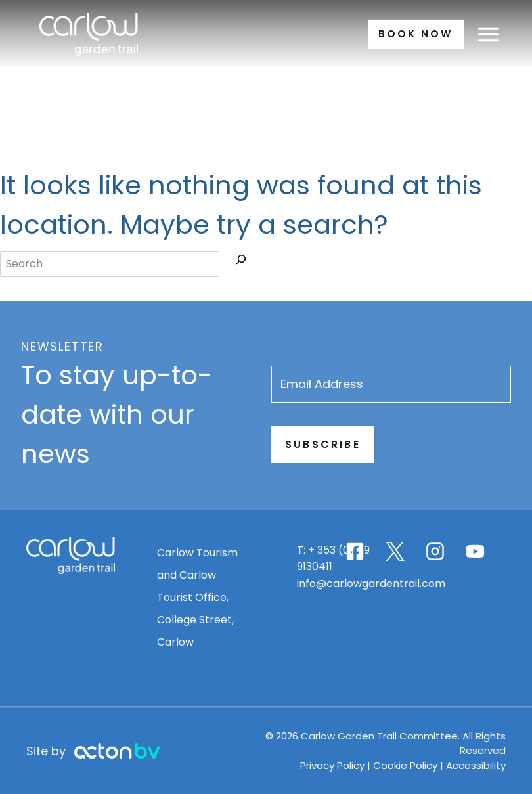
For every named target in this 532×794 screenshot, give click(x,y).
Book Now (413, 34)
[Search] (241, 262)
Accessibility (481, 765)
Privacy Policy (339, 765)
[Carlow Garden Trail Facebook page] (360, 551)
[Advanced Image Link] (112, 751)
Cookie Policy (410, 765)
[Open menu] (488, 34)
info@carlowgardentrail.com (382, 584)
